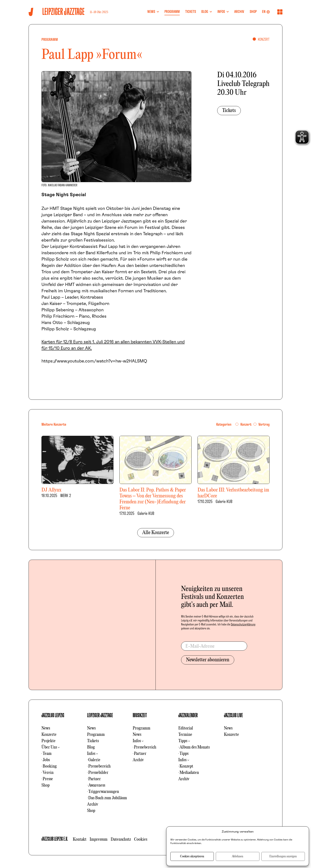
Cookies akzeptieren (192, 857)
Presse (48, 779)
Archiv (93, 804)
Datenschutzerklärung (243, 624)
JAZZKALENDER (188, 715)
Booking (50, 766)
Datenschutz (121, 839)
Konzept (186, 766)
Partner (95, 779)
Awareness (97, 785)
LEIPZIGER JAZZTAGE (100, 715)
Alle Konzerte (156, 533)
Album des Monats (195, 747)
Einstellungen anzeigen (283, 857)
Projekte (48, 741)
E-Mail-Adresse (200, 646)
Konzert (246, 424)
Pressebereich (99, 766)
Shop (46, 785)
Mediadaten (189, 773)
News (46, 728)
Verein (48, 773)
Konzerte (49, 735)
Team (47, 754)
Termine (185, 735)
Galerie (94, 760)
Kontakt (80, 839)
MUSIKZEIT (140, 715)
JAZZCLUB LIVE (233, 715)
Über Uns (49, 747)
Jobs (46, 760)
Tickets (229, 111)
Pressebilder (98, 773)
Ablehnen (238, 857)
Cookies (141, 839)
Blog (91, 747)
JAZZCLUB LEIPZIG (53, 715)
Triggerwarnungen (104, 792)
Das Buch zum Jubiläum (108, 798)
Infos (91, 754)
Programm (96, 735)
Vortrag (264, 424)
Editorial (186, 728)
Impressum (99, 839)
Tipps (183, 741)
